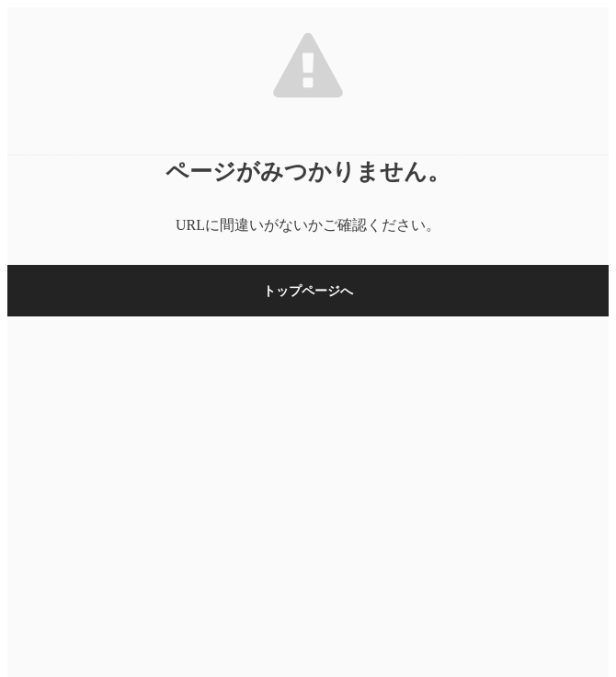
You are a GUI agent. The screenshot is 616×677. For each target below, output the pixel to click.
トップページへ (308, 291)
